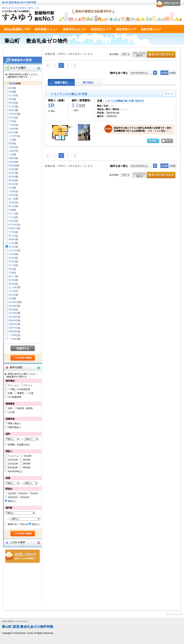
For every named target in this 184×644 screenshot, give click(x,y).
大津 (11, 121)
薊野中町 (13, 328)
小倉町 (12, 129)
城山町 (12, 184)
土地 (31, 393)
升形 (11, 273)
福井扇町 (13, 306)
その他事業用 (15, 397)
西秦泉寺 (13, 228)
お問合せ (23, 556)
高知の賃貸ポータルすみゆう (15, 621)
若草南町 (13, 313)
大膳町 (12, 191)
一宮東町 (13, 335)
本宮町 (12, 262)
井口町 (12, 107)
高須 (11, 188)
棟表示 (88, 82)
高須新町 (13, 302)
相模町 (12, 158)
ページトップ (176, 614)
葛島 (11, 298)
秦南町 (12, 239)
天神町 (12, 202)
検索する (23, 358)
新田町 (12, 177)
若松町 (12, 295)
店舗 (10, 393)
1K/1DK (28, 456)
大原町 (12, 125)
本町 (11, 269)
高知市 (12, 83)
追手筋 (12, 118)
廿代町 (12, 232)
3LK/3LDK (13, 468)
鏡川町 (12, 132)
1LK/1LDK (13, 460)
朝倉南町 (13, 317)
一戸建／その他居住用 (19, 389)
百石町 (12, 254)
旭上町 (12, 95)
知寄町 (12, 195)
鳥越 (11, 210)
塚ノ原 (12, 199)
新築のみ (12, 524)
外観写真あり (15, 427)
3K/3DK (27, 464)
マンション (13, 385)
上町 (11, 140)
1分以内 (12, 493)
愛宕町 (12, 103)
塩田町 (12, 169)
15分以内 (25, 497)
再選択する (23, 348)
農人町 (12, 236)
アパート (28, 385)
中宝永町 (13, 225)
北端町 (12, 151)
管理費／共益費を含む (19, 445)
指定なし (12, 501)
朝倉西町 (13, 324)
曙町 (11, 88)
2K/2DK (27, 460)
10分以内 (12, 497)
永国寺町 (13, 114)
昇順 (164, 73)
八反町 (12, 243)
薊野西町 (13, 332)
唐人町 (12, 206)
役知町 (12, 284)
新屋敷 (12, 180)
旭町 (11, 99)
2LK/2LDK (13, 464)
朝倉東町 (13, 320)
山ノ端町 (13, 287)
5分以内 (23, 493)
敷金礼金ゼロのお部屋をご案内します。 (22, 8)
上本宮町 (13, 136)
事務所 (21, 393)
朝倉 (11, 92)
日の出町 (13, 250)
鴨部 (11, 143)
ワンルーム (13, 456)
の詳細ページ (153, 141)
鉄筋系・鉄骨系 (25, 408)
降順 (172, 73)
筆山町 (12, 247)
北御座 (12, 147)
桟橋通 (12, 166)
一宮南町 (13, 339)
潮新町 (12, 110)
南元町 (12, 280)
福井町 (12, 258)
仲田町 (12, 221)
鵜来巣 (12, 310)
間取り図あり (15, 423)
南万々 (12, 276)
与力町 (12, 291)
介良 (11, 154)
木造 (10, 408)
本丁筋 (12, 265)
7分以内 (34, 493)
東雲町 (12, 173)
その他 (11, 412)
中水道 (12, 217)
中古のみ (24, 524)
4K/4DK (27, 468)
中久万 (12, 214)
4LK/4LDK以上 (15, 471)
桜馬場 (12, 162)
